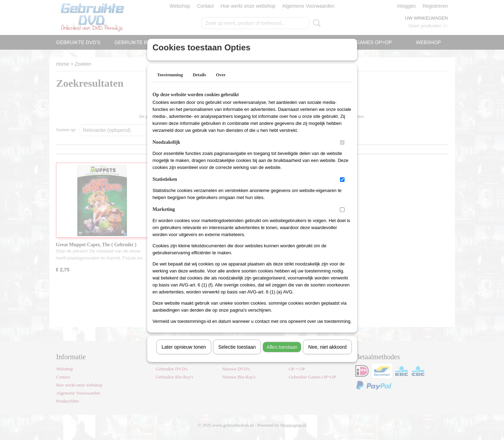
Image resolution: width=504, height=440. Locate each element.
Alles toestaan (282, 356)
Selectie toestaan (237, 356)
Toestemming (170, 84)
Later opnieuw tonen (184, 356)
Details (199, 84)
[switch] (342, 152)
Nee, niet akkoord (327, 356)
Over (221, 84)
